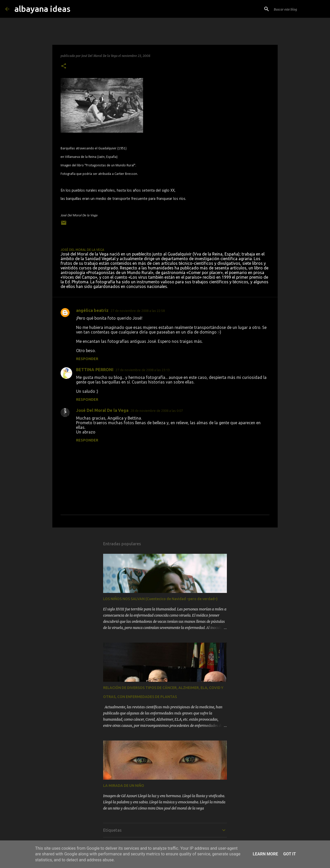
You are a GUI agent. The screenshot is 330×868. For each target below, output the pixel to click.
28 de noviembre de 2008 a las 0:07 (157, 411)
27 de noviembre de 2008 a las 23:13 (143, 370)
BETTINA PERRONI (95, 370)
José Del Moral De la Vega (102, 410)
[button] (64, 66)
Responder (87, 359)
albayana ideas (42, 9)
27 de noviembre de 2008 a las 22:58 (138, 311)
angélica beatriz (92, 310)
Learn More (265, 854)
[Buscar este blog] (299, 9)
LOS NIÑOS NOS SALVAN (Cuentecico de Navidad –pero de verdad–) (160, 599)
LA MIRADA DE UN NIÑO (124, 786)
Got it (289, 854)
